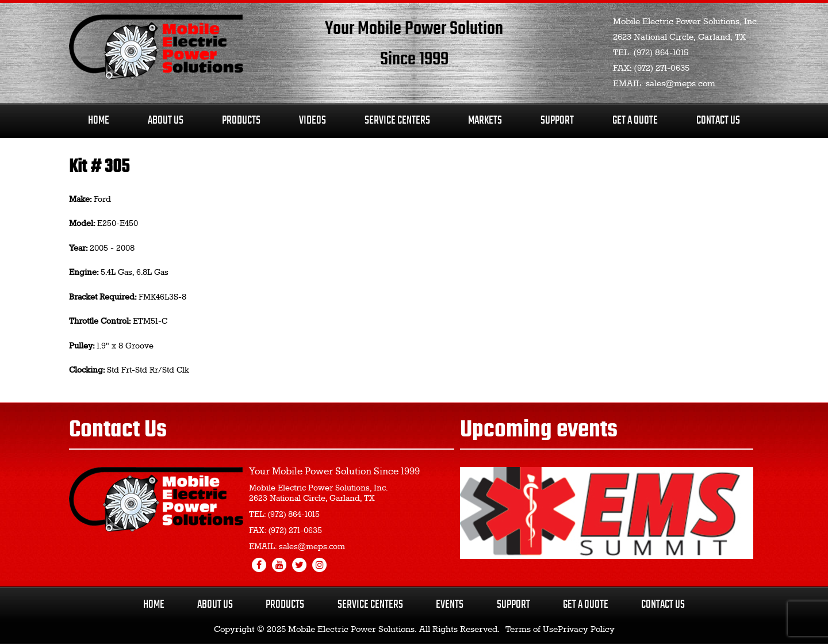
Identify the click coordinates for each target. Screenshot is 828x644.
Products (241, 120)
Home (99, 120)
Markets (485, 120)
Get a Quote (586, 605)
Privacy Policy (586, 630)
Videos (313, 120)
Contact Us (718, 120)
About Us (166, 120)
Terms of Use (532, 630)
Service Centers (397, 120)
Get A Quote (635, 120)
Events (450, 605)
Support (557, 120)
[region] (607, 513)
